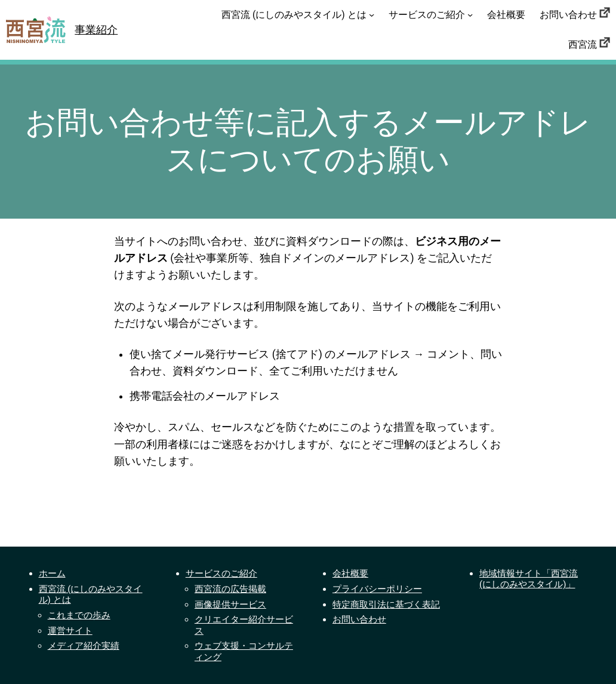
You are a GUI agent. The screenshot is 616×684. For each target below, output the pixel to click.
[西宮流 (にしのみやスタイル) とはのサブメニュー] (372, 15)
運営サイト (70, 631)
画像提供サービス (230, 605)
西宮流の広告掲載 (230, 589)
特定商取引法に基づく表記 (386, 605)
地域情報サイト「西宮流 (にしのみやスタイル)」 (529, 579)
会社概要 (350, 573)
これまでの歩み (79, 615)
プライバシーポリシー (377, 589)
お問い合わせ (359, 619)
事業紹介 (96, 30)
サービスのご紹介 (221, 573)
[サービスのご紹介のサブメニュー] (470, 15)
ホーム (52, 573)
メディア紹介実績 (84, 646)
